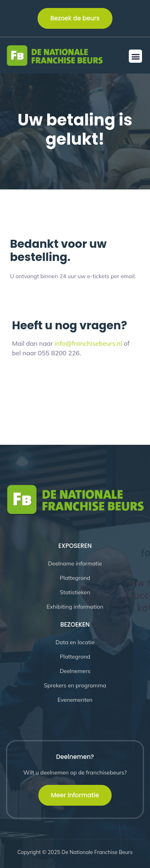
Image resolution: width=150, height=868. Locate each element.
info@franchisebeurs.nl (88, 343)
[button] (135, 56)
